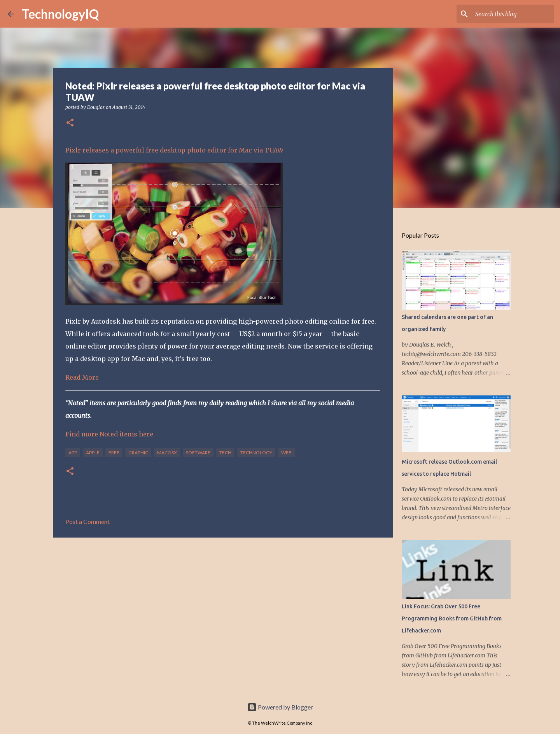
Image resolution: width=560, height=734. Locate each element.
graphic (138, 453)
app (73, 453)
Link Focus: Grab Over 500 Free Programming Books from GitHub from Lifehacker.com (452, 618)
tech (225, 453)
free (114, 453)
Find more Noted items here (109, 434)
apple (93, 453)
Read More (82, 377)
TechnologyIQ (60, 14)
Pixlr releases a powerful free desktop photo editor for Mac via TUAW (174, 150)
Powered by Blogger (280, 707)
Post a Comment (87, 521)
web (286, 453)
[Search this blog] (513, 14)
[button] (70, 123)
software (198, 453)
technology (256, 453)
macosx (167, 453)
